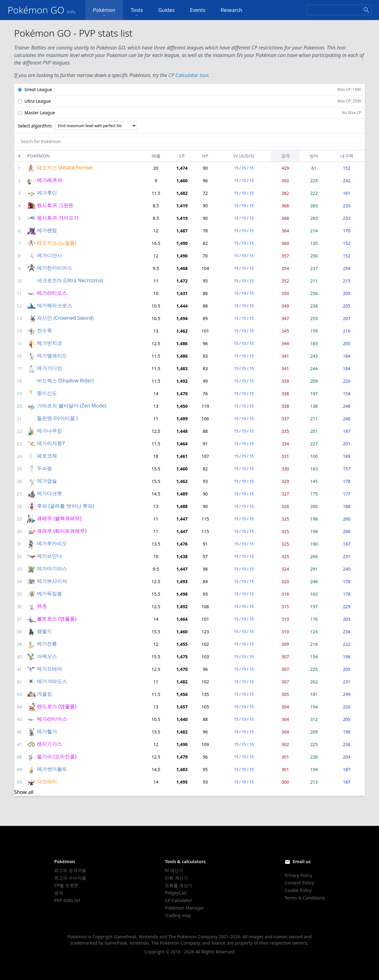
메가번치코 (49, 343)
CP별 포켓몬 (66, 885)
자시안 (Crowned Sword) (65, 318)
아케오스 (47, 656)
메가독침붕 (49, 594)
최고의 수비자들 (70, 878)
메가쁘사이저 (52, 581)
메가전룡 (47, 644)
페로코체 (47, 456)
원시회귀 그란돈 (55, 205)
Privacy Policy (299, 875)
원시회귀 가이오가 (58, 218)
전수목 (44, 330)
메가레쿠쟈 (49, 180)
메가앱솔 (47, 481)
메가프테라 (49, 669)
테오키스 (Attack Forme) (65, 168)
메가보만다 (49, 556)
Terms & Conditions (305, 898)
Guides (166, 10)
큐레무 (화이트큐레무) (62, 531)
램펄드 (44, 631)
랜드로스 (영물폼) (57, 706)
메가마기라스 (52, 568)
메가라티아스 (52, 719)
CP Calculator (178, 900)
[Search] (339, 10)
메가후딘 (47, 193)
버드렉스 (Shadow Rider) (65, 381)
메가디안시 (49, 255)
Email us (302, 861)
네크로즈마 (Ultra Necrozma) (70, 280)
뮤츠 (42, 606)
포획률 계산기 (179, 885)
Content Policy (299, 883)
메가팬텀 (47, 230)
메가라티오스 (52, 293)
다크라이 (47, 781)
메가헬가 (47, 731)
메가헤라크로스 (55, 305)
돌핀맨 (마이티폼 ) (57, 418)
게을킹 (44, 694)
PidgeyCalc (176, 893)
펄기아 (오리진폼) (57, 756)
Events (197, 10)
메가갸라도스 (52, 681)
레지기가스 (49, 744)
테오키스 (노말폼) (57, 243)
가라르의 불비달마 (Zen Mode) (72, 406)
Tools (137, 13)
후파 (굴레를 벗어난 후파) (65, 506)
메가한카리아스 (55, 268)
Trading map (178, 915)
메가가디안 (49, 368)
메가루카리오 (52, 543)
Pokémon (104, 13)
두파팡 (44, 468)
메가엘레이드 (52, 355)
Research (232, 10)
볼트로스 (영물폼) (57, 619)
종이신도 (47, 393)
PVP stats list (67, 900)
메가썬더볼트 (52, 769)
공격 (59, 893)
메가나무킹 (49, 431)
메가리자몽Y (51, 443)
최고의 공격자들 (70, 870)
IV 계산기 (174, 870)
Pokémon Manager (184, 908)
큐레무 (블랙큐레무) (59, 518)
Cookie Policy (298, 890)
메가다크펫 (49, 493)
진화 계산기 (176, 878)
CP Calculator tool (188, 75)
